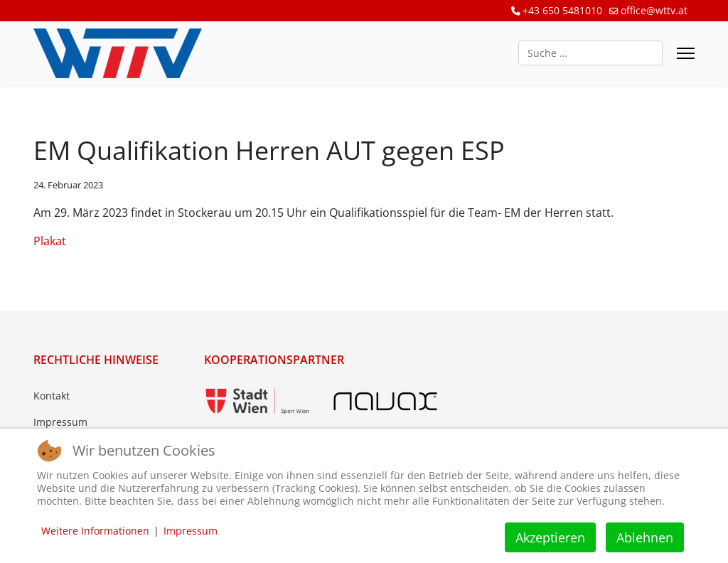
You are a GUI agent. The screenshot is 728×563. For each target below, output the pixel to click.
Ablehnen (645, 537)
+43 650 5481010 (562, 10)
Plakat (50, 241)
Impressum (60, 422)
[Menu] (686, 53)
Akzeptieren (550, 537)
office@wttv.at (654, 10)
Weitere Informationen (95, 531)
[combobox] (590, 53)
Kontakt (52, 396)
